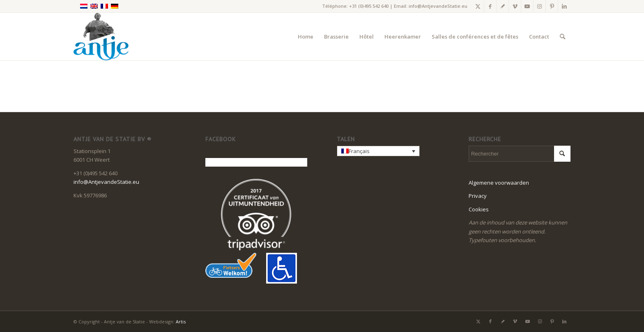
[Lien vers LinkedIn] (564, 6)
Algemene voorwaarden (499, 183)
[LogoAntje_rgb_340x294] (101, 37)
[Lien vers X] (478, 6)
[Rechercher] (562, 37)
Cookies (479, 209)
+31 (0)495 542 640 (369, 6)
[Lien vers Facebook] (490, 6)
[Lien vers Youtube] (527, 6)
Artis (181, 322)
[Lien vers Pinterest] (552, 6)
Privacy (478, 196)
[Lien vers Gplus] (503, 6)
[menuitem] (306, 37)
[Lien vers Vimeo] (515, 6)
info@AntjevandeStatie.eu (438, 6)
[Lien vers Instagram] (539, 6)
